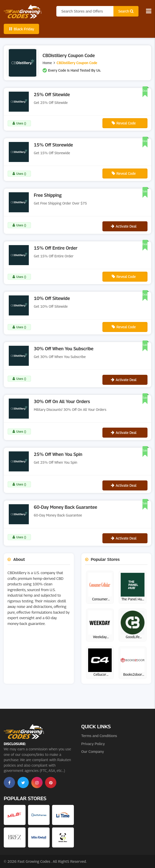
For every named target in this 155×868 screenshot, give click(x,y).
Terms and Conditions (99, 736)
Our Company (93, 751)
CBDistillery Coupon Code (77, 63)
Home (47, 63)
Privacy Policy (93, 744)
